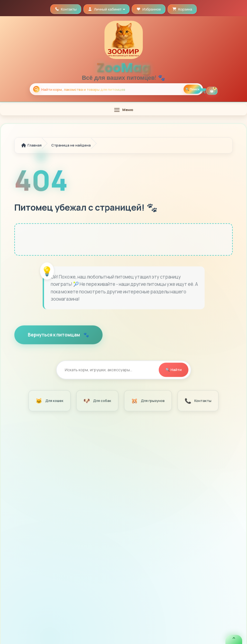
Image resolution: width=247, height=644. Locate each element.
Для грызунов (148, 401)
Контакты (198, 401)
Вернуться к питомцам (54, 335)
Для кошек (49, 401)
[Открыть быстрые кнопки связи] (234, 639)
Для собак (97, 401)
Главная (31, 146)
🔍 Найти (174, 371)
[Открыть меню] (123, 110)
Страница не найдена (71, 146)
